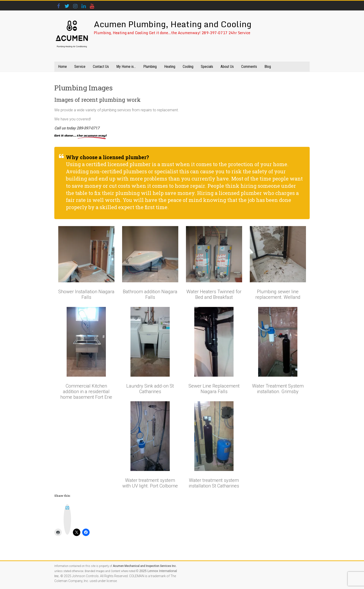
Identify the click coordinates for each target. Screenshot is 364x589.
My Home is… (126, 67)
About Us (227, 67)
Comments (249, 67)
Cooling (188, 67)
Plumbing (150, 67)
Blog (268, 67)
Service (80, 67)
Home (62, 67)
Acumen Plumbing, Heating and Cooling (173, 24)
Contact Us (101, 67)
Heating (170, 67)
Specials (207, 67)
